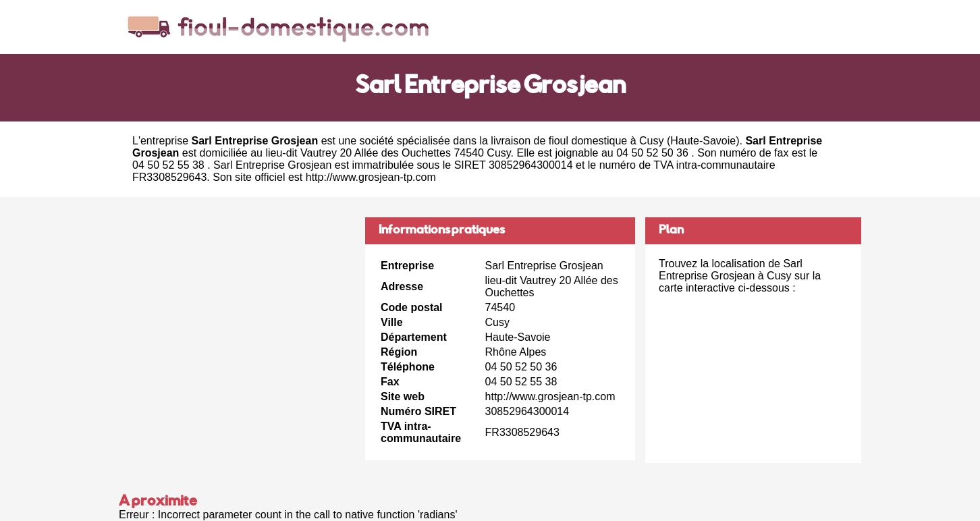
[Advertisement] (237, 312)
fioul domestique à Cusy (606, 141)
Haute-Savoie (703, 141)
